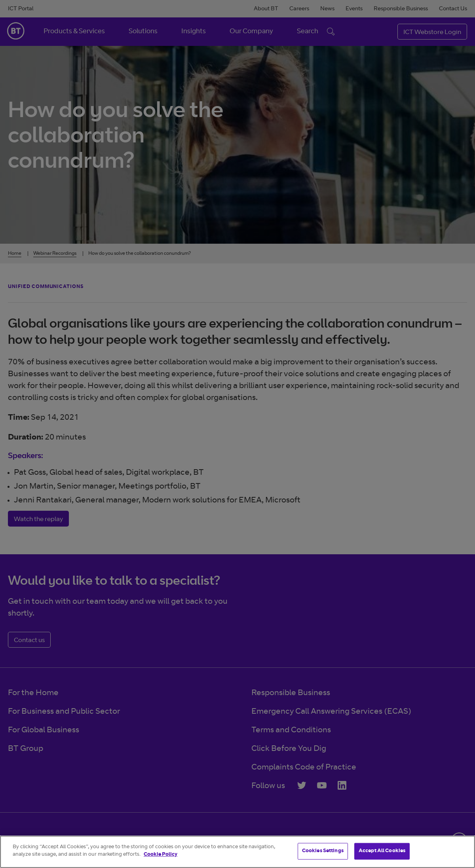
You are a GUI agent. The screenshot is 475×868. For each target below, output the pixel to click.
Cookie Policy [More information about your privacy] (161, 855)
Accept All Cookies (382, 851)
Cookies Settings (323, 851)
